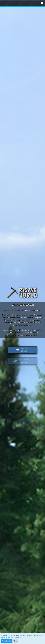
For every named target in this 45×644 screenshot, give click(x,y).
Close (15, 641)
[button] (3, 3)
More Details (6, 641)
